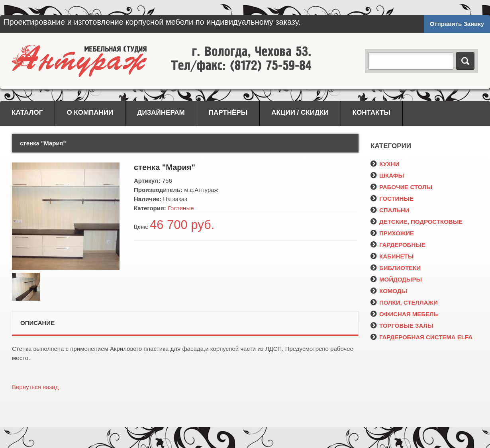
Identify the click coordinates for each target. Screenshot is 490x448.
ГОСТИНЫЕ (392, 199)
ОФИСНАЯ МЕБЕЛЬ (404, 314)
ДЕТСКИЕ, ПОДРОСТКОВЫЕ (416, 222)
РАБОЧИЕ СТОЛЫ (401, 187)
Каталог (27, 112)
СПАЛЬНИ (390, 210)
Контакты (371, 112)
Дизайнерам (161, 112)
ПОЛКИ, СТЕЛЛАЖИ (404, 302)
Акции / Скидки (300, 112)
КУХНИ (385, 164)
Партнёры (228, 112)
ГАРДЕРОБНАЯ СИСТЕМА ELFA (421, 337)
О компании (90, 112)
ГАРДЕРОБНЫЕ (398, 245)
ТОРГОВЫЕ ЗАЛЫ (402, 326)
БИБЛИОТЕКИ (396, 268)
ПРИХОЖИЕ (392, 233)
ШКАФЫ (387, 175)
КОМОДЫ (389, 291)
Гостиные (181, 208)
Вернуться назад (35, 387)
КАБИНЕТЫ (392, 256)
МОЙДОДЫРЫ (396, 279)
